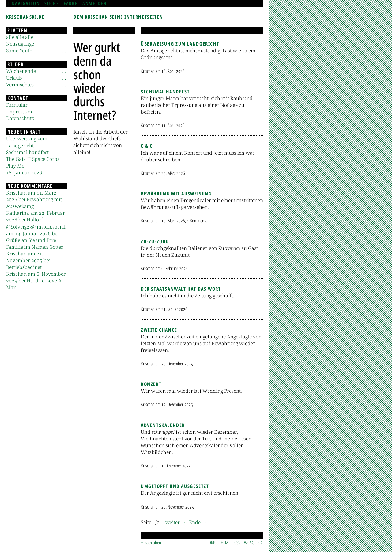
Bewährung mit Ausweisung (176, 194)
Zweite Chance (159, 330)
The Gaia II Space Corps (33, 159)
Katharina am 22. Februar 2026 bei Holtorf (36, 216)
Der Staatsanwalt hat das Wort (181, 289)
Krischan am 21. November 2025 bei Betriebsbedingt (28, 260)
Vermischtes (20, 85)
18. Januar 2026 (24, 172)
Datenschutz (20, 118)
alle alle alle (20, 37)
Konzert (151, 384)
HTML (226, 543)
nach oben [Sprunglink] (153, 543)
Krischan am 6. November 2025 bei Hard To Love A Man (36, 281)
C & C (147, 146)
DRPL (213, 543)
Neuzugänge (20, 44)
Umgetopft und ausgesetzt (175, 486)
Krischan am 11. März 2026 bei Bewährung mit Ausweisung (34, 199)
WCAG (249, 543)
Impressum (19, 112)
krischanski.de (25, 17)
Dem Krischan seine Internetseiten (118, 17)
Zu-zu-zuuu (155, 241)
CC (261, 543)
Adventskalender (163, 425)
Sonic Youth (19, 51)
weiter (173, 522)
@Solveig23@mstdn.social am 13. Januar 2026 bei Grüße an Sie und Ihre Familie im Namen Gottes (36, 237)
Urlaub (14, 78)
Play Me (15, 166)
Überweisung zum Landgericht (180, 44)
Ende (195, 522)
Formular (17, 105)
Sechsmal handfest (165, 92)
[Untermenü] (64, 51)
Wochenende (21, 71)
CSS (237, 543)
